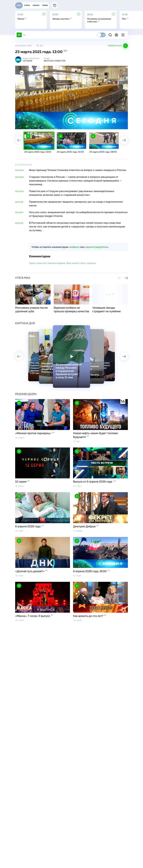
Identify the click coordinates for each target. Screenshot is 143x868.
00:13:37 (19, 213)
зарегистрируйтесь (97, 247)
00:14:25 (19, 223)
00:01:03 (19, 170)
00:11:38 (19, 202)
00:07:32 (19, 191)
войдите (74, 247)
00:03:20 (20, 177)
